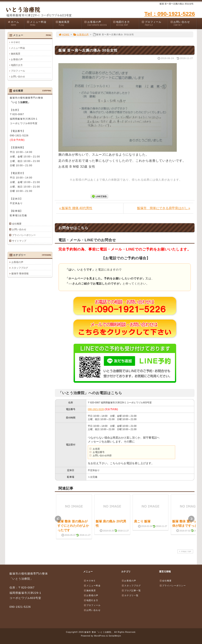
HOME (64, 34)
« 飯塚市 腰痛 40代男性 (76, 208)
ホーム (16, 24)
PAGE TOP (185, 551)
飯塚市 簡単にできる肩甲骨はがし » (164, 208)
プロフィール (155, 24)
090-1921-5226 (96, 409)
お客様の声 (97, 24)
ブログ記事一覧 (131, 590)
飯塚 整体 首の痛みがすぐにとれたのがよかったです (73, 526)
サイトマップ (19, 241)
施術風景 (69, 24)
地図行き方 (126, 24)
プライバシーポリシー (24, 235)
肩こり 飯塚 (142, 521)
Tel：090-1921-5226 (170, 14)
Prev (58, 519)
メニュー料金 (40, 24)
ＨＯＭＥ (16, 42)
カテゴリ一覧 (130, 595)
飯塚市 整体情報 (20, 273)
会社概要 (17, 224)
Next (191, 519)
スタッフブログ (20, 268)
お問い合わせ (183, 24)
